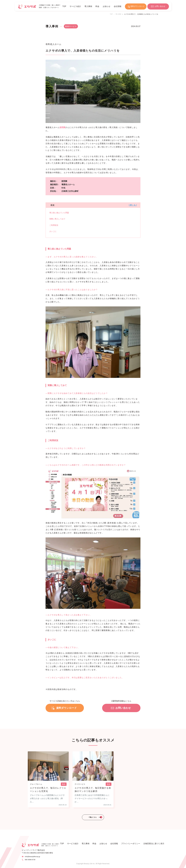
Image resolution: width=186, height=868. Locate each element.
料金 (97, 6)
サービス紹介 (75, 6)
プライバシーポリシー (131, 844)
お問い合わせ (160, 6)
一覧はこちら (92, 817)
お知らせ (107, 6)
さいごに (53, 231)
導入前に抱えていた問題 (59, 213)
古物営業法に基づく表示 (154, 844)
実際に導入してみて (57, 219)
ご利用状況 (54, 225)
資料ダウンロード (137, 6)
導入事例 (88, 6)
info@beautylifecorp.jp (32, 857)
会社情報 (118, 6)
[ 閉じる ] (133, 205)
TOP (64, 6)
